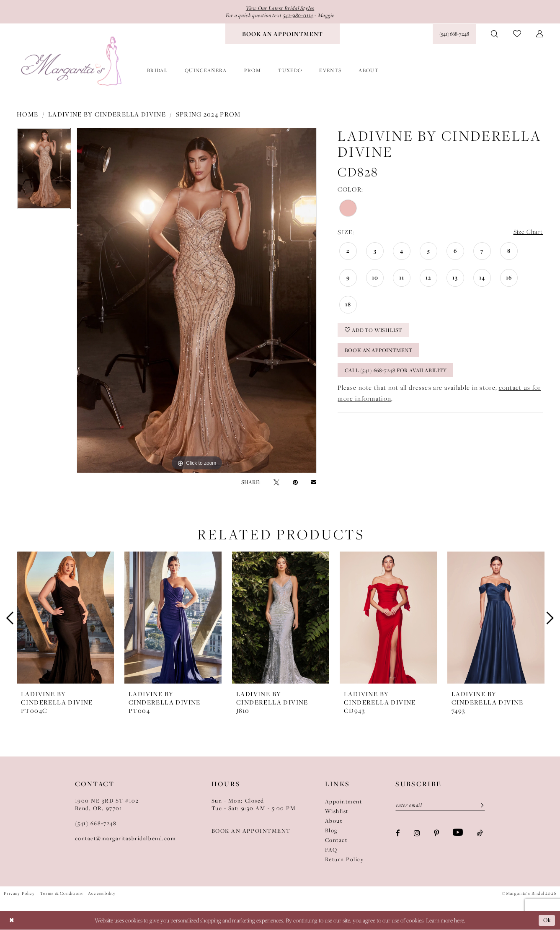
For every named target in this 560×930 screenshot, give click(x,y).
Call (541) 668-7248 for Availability (401, 373)
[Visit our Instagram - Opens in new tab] (417, 834)
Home (27, 114)
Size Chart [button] (527, 233)
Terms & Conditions (62, 894)
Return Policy (345, 860)
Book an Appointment (382, 352)
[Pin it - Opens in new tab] (295, 482)
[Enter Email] (440, 806)
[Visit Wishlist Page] (517, 35)
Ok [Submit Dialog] (547, 921)
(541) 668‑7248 (96, 824)
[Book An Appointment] (283, 34)
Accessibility (102, 894)
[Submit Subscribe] (479, 806)
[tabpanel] (44, 172)
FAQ (331, 850)
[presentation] (65, 618)
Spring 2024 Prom (208, 114)
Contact (336, 840)
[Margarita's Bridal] (72, 62)
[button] (540, 34)
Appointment (344, 802)
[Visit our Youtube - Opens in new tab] (458, 834)
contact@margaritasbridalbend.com (126, 839)
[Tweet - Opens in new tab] (276, 482)
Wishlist (337, 811)
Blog (331, 831)
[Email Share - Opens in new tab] (314, 483)
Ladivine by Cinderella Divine (107, 114)
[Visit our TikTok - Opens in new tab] (480, 834)
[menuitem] (283, 34)
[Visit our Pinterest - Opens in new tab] (436, 834)
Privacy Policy (19, 894)
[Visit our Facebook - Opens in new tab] (398, 834)
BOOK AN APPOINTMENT (251, 831)
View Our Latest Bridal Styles (280, 8)
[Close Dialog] (12, 921)
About (334, 821)
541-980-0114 (300, 16)
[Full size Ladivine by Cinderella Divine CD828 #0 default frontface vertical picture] (197, 301)
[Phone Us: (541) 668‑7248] (454, 34)
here (459, 921)
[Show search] (494, 34)
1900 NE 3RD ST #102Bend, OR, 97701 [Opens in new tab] (107, 805)
